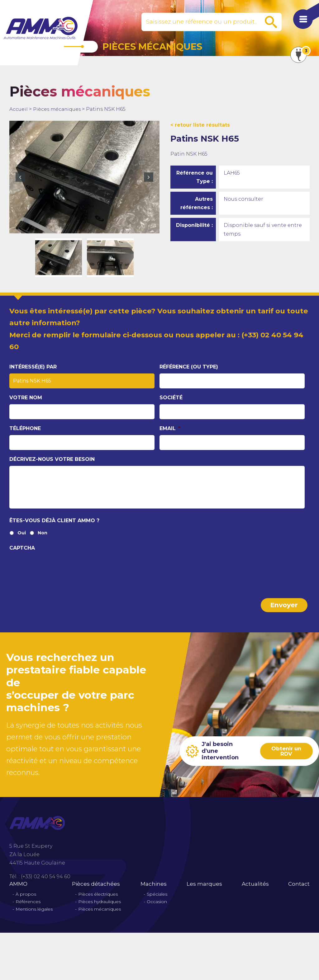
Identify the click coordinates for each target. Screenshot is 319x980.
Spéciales (157, 900)
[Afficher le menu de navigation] (300, 22)
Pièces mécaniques (58, 109)
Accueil (19, 109)
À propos (26, 900)
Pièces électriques (98, 900)
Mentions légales (34, 915)
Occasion (157, 907)
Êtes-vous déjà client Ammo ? (54, 528)
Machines (154, 889)
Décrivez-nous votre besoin (52, 459)
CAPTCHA (22, 555)
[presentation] (57, 574)
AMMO (18, 889)
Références (28, 907)
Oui (22, 540)
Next (149, 177)
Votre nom (26, 398)
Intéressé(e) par (33, 367)
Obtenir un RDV (286, 757)
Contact (299, 889)
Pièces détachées (96, 889)
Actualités (255, 889)
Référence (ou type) (189, 367)
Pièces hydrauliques (100, 907)
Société (171, 398)
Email (170, 428)
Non (43, 540)
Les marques (204, 889)
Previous (20, 177)
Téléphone (25, 428)
